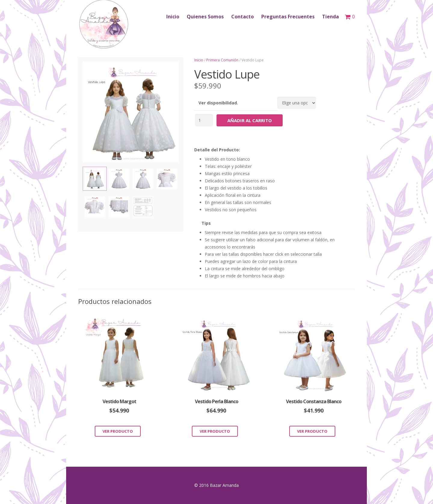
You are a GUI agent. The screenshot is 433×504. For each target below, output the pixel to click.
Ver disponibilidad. (218, 103)
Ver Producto (118, 431)
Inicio (199, 60)
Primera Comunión (222, 60)
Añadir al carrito (250, 120)
